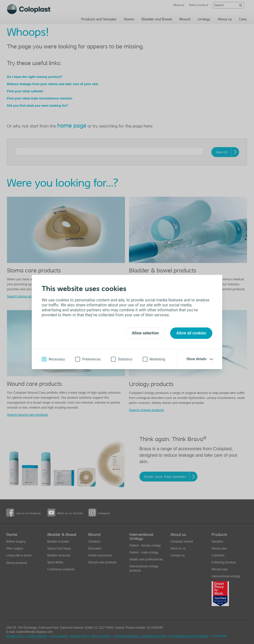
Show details (196, 359)
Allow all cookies (191, 333)
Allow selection (145, 333)
